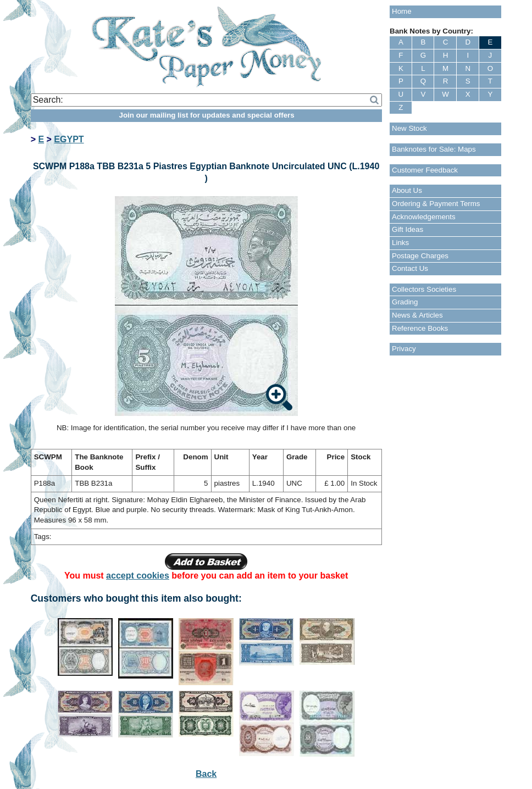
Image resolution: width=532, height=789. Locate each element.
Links (400, 243)
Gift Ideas (408, 229)
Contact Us (410, 268)
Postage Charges (420, 256)
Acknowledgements (424, 217)
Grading (405, 302)
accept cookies (138, 576)
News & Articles (417, 315)
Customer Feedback (425, 170)
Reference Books (420, 328)
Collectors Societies (424, 289)
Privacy (404, 349)
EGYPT (69, 139)
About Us (407, 190)
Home (402, 11)
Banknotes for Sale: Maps (434, 149)
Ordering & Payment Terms (436, 204)
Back (206, 774)
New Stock (409, 128)
